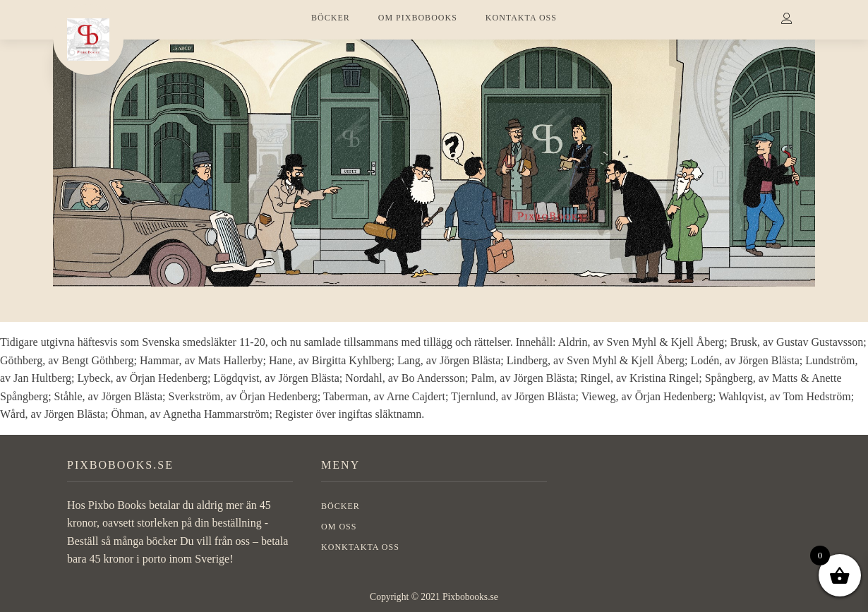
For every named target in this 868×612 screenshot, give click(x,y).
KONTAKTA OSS (521, 18)
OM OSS (339, 527)
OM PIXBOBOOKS (418, 18)
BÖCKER (331, 18)
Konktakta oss (360, 547)
